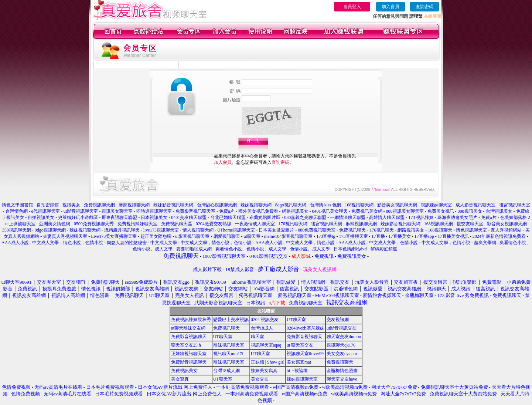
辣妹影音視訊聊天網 (173, 205)
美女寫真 (180, 379)
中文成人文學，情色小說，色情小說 (216, 243)
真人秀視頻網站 (506, 230)
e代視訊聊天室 (46, 211)
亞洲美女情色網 (55, 224)
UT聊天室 (296, 320)
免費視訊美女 (184, 371)
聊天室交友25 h (186, 345)
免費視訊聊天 (352, 230)
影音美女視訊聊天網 (397, 205)
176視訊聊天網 (293, 224)
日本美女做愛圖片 (276, 230)
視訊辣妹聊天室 (436, 205)
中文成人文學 (164, 243)
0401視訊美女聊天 (330, 211)
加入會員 (391, 7)
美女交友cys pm (342, 354)
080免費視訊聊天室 (317, 230)
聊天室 (258, 337)
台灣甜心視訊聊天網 (217, 205)
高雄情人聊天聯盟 (387, 217)
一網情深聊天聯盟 (348, 217)
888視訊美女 (470, 211)
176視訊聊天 (382, 230)
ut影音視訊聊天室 (81, 211)
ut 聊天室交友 (300, 345)
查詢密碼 (424, 7)
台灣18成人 (262, 328)
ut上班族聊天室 (20, 224)
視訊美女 (71, 205)
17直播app (424, 236)
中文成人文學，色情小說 (446, 243)
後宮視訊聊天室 (515, 205)
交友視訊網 (338, 320)
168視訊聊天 (440, 230)
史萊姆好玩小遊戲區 (78, 217)
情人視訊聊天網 (198, 230)
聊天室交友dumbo (344, 337)
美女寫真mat (299, 362)
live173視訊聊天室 (161, 230)
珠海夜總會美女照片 (457, 217)
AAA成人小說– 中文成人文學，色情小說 (378, 243)
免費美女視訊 (441, 211)
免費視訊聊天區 (177, 224)
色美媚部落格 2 (515, 217)
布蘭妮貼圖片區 (265, 217)
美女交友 (260, 379)
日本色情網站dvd (350, 249)
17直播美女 (400, 236)
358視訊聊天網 (17, 230)
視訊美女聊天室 (117, 211)
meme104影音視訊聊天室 (288, 236)
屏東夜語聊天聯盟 (119, 217)
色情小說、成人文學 (310, 249)
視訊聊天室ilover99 (305, 354)
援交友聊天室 (470, 224)
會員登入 (352, 7)
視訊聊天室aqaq (266, 345)
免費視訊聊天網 (99, 205)
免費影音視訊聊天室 (195, 211)
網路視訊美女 (295, 211)
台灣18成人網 (226, 371)
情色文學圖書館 (17, 205)
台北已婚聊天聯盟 (228, 217)
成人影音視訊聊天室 (475, 205)
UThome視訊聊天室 (236, 230)
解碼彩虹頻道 (384, 249)
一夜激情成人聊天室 (255, 224)
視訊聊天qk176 (341, 345)
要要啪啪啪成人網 (194, 249)
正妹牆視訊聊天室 (189, 354)
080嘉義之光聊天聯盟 (305, 217)
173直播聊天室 (354, 236)
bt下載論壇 (297, 371)
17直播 (378, 236)
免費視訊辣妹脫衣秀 (191, 320)
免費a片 (227, 211)
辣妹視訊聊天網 (256, 205)
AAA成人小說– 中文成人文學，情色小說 (295, 243)
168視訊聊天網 (359, 205)
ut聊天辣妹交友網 (188, 328)
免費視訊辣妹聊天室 (137, 224)
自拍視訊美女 (41, 217)
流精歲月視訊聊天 (122, 230)
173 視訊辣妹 (421, 217)
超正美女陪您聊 (156, 236)
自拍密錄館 (48, 205)
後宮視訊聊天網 (327, 224)
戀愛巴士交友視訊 (231, 320)
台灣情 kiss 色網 (326, 205)
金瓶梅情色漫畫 (342, 371)
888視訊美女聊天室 (405, 211)
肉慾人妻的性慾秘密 (127, 243)
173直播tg (326, 236)
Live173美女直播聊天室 (114, 236)
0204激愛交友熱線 (214, 224)
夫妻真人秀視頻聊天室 (65, 236)
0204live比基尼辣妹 (306, 328)
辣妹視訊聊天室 (229, 345)
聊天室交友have (342, 379)
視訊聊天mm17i (228, 354)
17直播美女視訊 (453, 236)
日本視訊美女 (154, 217)
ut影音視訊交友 (342, 328)
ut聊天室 (252, 236)
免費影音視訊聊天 (189, 337)
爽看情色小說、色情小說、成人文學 (251, 249)
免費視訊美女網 (367, 211)
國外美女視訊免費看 (258, 211)
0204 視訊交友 (265, 320)
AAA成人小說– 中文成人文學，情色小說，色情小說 (52, 243)
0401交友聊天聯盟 (189, 217)
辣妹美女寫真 (264, 371)
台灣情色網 (17, 211)
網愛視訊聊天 (227, 236)
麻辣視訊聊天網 (134, 205)
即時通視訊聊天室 (154, 211)
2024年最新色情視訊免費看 (499, 236)
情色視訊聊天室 (471, 230)
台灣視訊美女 (499, 211)
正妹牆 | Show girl (268, 362)
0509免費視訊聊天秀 (94, 224)
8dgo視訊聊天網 (291, 205)
